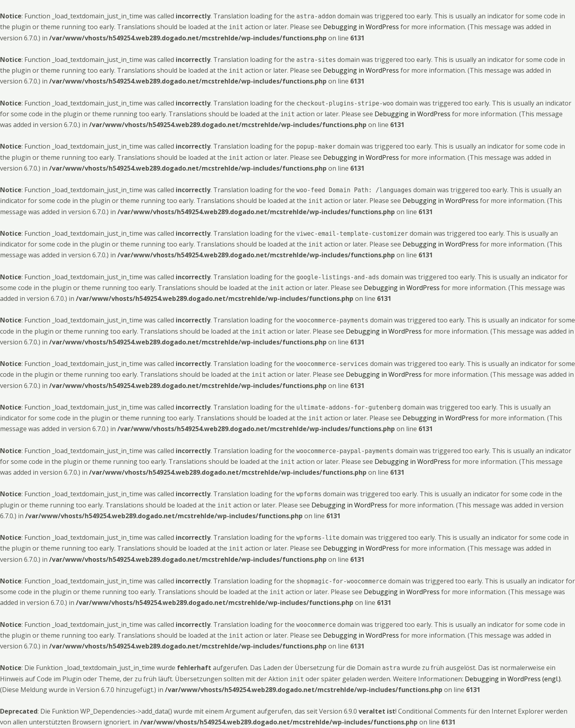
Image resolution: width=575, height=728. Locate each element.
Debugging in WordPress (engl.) (513, 679)
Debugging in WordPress (361, 27)
